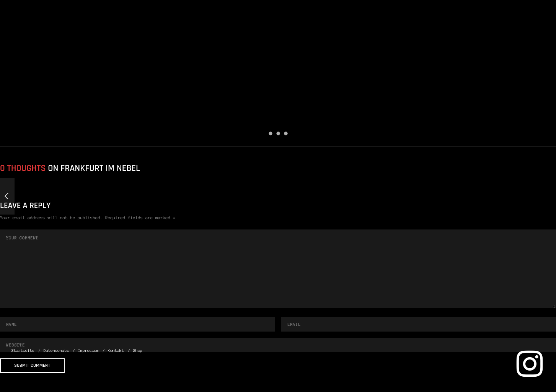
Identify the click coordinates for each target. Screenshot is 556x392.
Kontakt (495, 30)
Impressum (444, 30)
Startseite (321, 30)
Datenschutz (382, 30)
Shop (534, 30)
